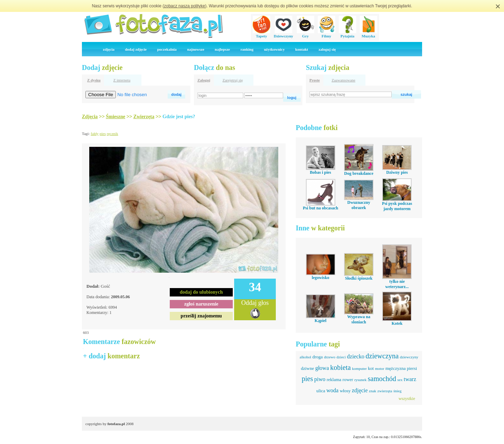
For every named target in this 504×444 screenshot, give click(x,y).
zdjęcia (109, 49)
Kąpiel (321, 321)
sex (400, 380)
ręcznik (112, 134)
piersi (412, 368)
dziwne (308, 368)
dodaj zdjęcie (136, 49)
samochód (382, 379)
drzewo (330, 357)
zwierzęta (385, 391)
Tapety (261, 34)
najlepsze (222, 49)
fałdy (95, 134)
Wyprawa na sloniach (359, 319)
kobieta (340, 367)
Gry (306, 34)
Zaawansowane (343, 80)
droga (318, 357)
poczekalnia (167, 49)
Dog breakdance (359, 173)
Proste (315, 80)
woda (333, 390)
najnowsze (196, 49)
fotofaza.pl (116, 424)
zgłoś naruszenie (201, 304)
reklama (334, 379)
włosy (345, 391)
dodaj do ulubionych (201, 292)
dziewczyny (409, 357)
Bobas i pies (320, 172)
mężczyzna (395, 368)
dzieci (341, 357)
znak (373, 391)
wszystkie (407, 399)
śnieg (397, 391)
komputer (359, 368)
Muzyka (369, 34)
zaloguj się (327, 49)
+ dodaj (111, 356)
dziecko (356, 356)
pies (103, 134)
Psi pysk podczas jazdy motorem (397, 206)
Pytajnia (348, 34)
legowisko (321, 278)
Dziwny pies (397, 172)
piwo (320, 379)
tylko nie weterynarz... (397, 284)
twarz (410, 379)
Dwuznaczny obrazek (359, 205)
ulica (321, 391)
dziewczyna (382, 356)
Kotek (397, 323)
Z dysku (94, 80)
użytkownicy (274, 49)
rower (348, 379)
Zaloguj (204, 80)
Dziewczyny (283, 34)
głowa (322, 368)
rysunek (360, 380)
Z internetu (122, 80)
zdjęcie (360, 390)
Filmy (327, 34)
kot (371, 368)
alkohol (305, 357)
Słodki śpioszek (359, 278)
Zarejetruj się (233, 80)
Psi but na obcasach (320, 208)
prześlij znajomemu (201, 316)
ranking (247, 49)
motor (379, 368)
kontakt (302, 49)
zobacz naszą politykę (185, 6)
